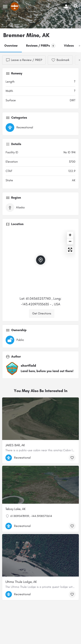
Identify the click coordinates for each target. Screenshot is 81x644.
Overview (11, 46)
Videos (69, 46)
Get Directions (42, 313)
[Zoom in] (70, 235)
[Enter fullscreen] (70, 250)
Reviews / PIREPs (41, 46)
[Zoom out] (70, 241)
